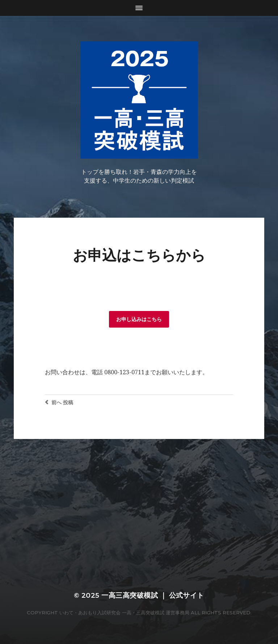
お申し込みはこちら (139, 319)
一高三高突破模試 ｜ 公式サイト (153, 595)
